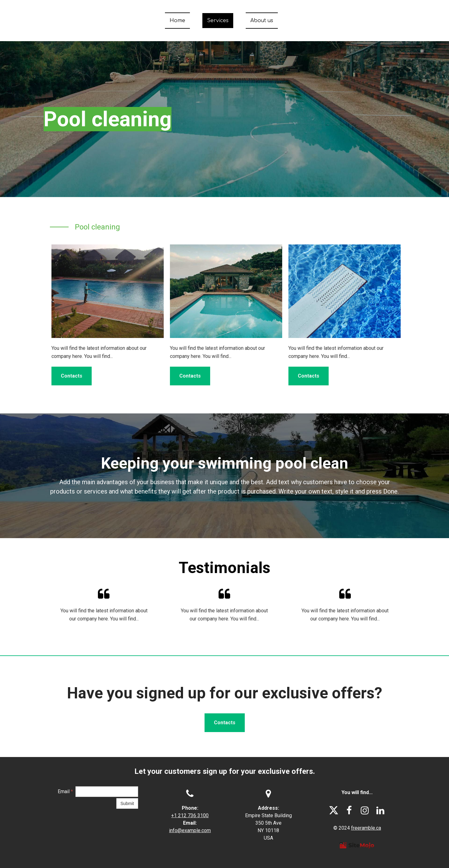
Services (218, 21)
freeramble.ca (366, 828)
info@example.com (190, 830)
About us (262, 21)
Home (177, 21)
